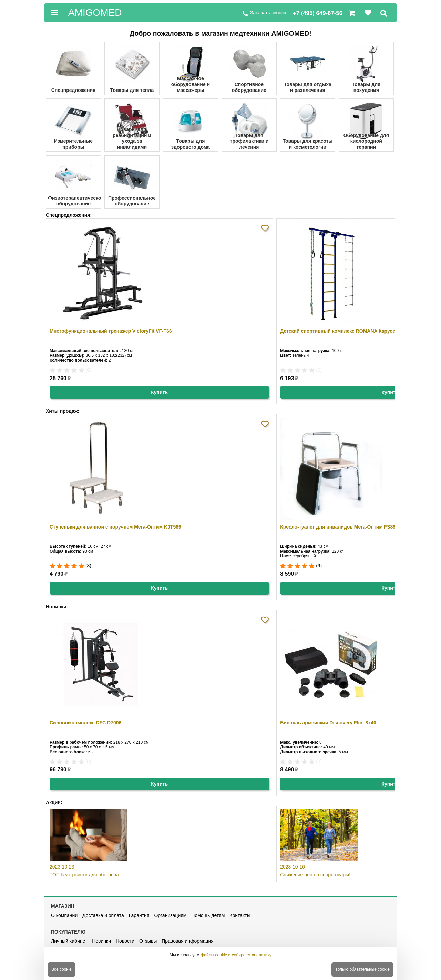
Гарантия (139, 915)
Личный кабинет (69, 941)
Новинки (101, 941)
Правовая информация (188, 941)
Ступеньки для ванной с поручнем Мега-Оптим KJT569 (115, 527)
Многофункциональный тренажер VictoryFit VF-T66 (111, 331)
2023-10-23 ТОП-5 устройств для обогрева (88, 843)
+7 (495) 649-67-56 (318, 13)
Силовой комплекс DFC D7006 (85, 723)
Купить (159, 392)
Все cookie (61, 969)
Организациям (170, 915)
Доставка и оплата (103, 915)
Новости (125, 941)
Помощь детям (208, 915)
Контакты (240, 915)
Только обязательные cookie (362, 969)
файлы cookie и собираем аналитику (236, 955)
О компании (64, 915)
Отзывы (148, 941)
